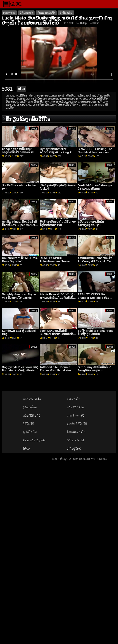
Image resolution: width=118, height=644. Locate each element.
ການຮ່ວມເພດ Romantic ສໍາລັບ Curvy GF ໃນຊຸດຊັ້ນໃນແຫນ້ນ (95, 261)
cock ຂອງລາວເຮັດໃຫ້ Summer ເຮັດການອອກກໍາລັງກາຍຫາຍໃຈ (57, 334)
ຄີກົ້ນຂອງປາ (26, 13)
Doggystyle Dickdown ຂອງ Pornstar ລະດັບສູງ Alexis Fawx (20, 370)
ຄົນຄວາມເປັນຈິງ (46, 13)
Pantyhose (9, 13)
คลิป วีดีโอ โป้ (32, 416)
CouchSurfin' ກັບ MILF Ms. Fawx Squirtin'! (20, 260)
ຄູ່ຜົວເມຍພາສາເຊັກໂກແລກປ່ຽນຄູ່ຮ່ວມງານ (91, 223)
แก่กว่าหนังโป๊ (75, 416)
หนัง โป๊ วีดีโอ (75, 407)
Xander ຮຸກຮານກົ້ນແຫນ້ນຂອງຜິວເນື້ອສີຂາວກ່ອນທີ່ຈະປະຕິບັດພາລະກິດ (18, 152)
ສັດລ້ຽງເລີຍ (66, 13)
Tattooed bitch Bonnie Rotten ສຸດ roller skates (56, 369)
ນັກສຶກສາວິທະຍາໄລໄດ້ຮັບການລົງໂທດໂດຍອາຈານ (58, 223)
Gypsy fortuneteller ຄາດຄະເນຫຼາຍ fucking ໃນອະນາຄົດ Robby (56, 152)
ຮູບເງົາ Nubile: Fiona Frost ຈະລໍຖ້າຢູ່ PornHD (95, 332)
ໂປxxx (27, 449)
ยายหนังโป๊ (73, 399)
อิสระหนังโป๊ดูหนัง (34, 440)
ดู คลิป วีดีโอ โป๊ (77, 424)
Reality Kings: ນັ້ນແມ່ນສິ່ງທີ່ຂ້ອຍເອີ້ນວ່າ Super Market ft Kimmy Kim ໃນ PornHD (20, 225)
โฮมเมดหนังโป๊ (76, 432)
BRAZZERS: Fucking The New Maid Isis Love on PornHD (95, 152)
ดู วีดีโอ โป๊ (30, 432)
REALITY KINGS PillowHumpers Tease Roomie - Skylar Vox (55, 261)
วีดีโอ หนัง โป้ (75, 440)
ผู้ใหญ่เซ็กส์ (30, 407)
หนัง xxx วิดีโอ (32, 399)
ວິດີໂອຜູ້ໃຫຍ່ (74, 449)
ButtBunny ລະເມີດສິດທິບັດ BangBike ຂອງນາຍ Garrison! (94, 370)
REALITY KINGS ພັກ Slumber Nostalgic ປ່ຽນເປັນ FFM (93, 298)
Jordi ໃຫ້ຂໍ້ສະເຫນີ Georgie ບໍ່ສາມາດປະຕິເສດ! (95, 187)
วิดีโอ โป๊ (28, 424)
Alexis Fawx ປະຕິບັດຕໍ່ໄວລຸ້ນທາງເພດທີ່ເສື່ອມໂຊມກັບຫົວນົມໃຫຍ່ (57, 298)
